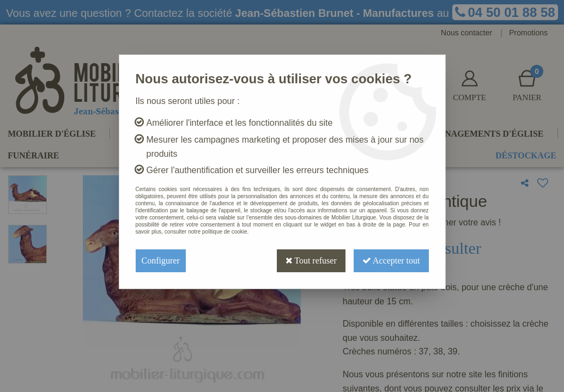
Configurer (161, 261)
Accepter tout (391, 261)
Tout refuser (311, 261)
